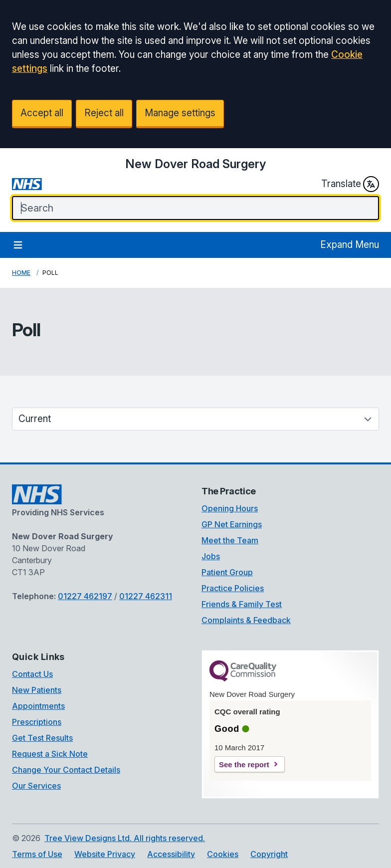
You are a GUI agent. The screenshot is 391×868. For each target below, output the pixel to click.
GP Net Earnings (232, 524)
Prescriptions (37, 722)
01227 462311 (146, 596)
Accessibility (171, 854)
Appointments (38, 706)
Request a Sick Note (50, 754)
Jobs (211, 556)
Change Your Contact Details (66, 770)
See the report (244, 764)
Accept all (42, 113)
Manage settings (180, 113)
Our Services (36, 786)
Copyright (269, 854)
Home (21, 273)
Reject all (104, 113)
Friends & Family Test (242, 604)
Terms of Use (37, 854)
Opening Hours (230, 508)
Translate (350, 184)
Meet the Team (230, 540)
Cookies (223, 854)
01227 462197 (85, 596)
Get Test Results (42, 738)
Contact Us (32, 674)
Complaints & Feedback (246, 620)
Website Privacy (105, 854)
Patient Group (227, 572)
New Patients (37, 690)
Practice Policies (233, 588)
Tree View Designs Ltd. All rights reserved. (125, 838)
